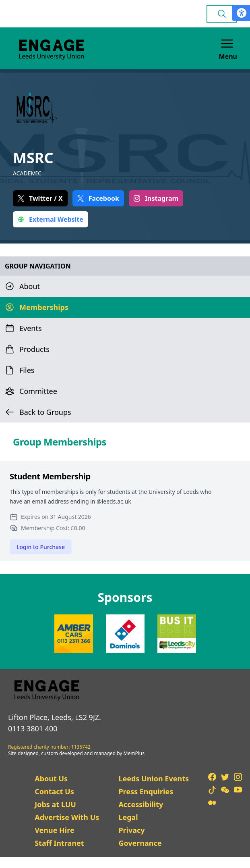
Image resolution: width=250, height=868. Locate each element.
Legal (128, 817)
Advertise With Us (67, 817)
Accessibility (141, 804)
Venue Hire (55, 830)
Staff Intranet (59, 843)
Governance (140, 843)
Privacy (131, 830)
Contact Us (54, 791)
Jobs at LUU (55, 804)
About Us (51, 778)
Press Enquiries (146, 791)
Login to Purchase (41, 547)
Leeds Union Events (154, 778)
